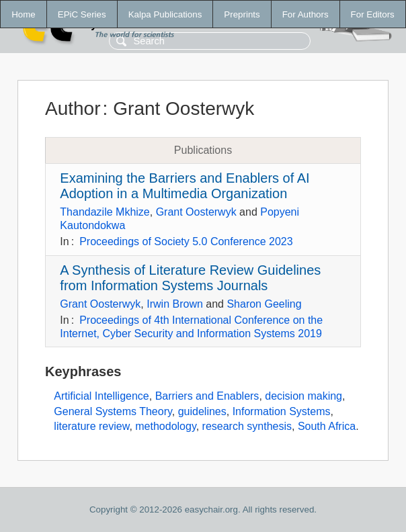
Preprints (242, 14)
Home (24, 14)
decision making (303, 396)
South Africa (327, 426)
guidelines (202, 411)
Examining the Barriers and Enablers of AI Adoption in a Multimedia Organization (185, 186)
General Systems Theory (113, 411)
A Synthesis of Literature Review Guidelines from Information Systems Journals (190, 278)
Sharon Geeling (264, 304)
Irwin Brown (175, 304)
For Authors (306, 14)
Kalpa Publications (165, 14)
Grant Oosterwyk (196, 212)
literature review (91, 426)
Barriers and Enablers (207, 396)
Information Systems (282, 411)
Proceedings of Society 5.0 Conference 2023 (186, 241)
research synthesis (247, 426)
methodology (165, 426)
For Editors (373, 14)
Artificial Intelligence (101, 396)
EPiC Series (82, 14)
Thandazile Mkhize (105, 212)
